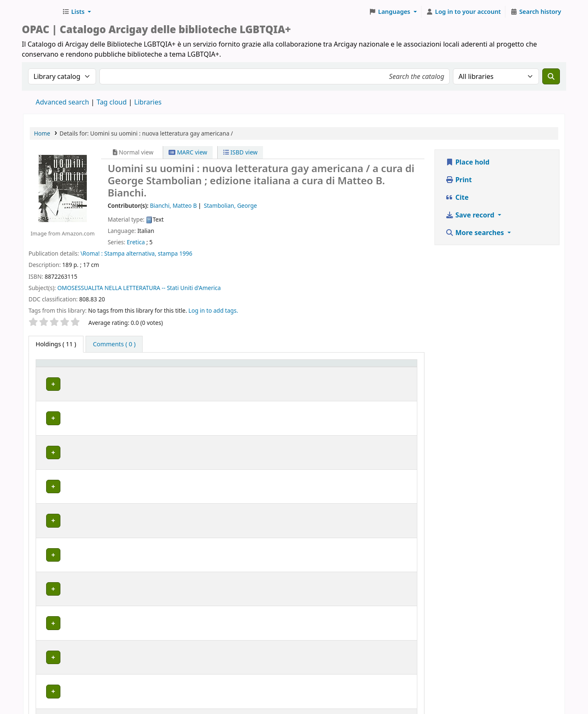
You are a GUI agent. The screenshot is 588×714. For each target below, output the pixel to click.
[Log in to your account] (464, 12)
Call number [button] (283, 375)
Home (42, 133)
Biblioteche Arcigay (40, 12)
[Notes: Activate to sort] (397, 371)
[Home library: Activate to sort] (169, 371)
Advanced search (62, 102)
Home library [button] (100, 375)
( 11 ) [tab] (56, 344)
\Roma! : (92, 253)
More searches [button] (476, 233)
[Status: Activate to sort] (350, 371)
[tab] (114, 344)
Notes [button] (389, 375)
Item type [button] (47, 371)
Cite (457, 197)
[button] (77, 12)
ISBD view (240, 152)
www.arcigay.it (248, 690)
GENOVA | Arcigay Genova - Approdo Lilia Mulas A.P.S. (157, 487)
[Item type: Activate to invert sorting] (57, 371)
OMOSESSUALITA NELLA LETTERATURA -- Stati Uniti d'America (139, 288)
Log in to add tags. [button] (213, 310)
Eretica (136, 242)
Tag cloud (112, 102)
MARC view (188, 152)
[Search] (551, 76)
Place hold (468, 162)
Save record (471, 215)
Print (459, 180)
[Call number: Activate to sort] (293, 371)
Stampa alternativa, (130, 253)
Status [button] (338, 375)
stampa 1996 (175, 253)
